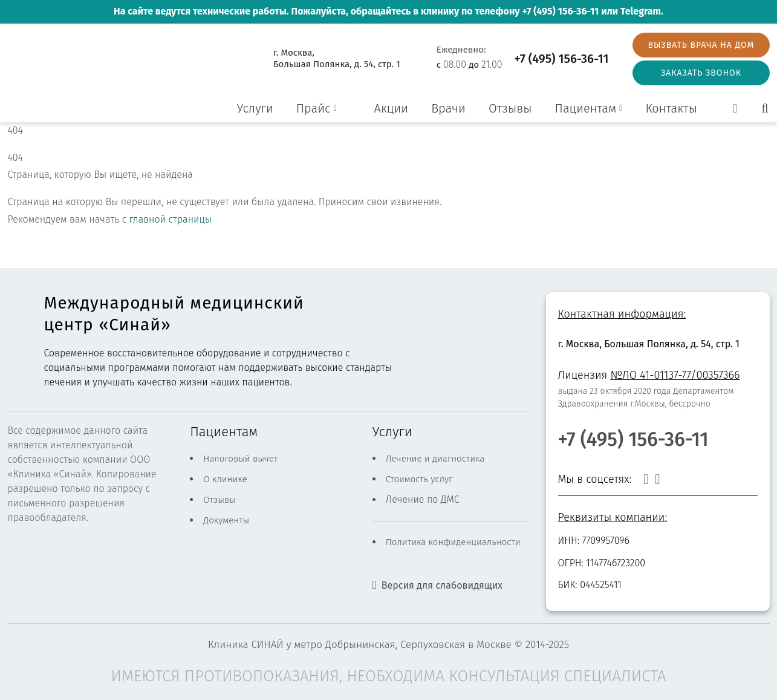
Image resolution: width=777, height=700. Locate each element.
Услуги (255, 108)
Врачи (448, 108)
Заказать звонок (701, 73)
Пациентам (586, 108)
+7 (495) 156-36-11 (560, 11)
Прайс (314, 108)
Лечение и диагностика (435, 459)
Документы (226, 520)
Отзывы (510, 108)
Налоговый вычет (240, 459)
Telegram (641, 11)
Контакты (671, 108)
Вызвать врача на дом (701, 45)
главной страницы (171, 219)
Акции (392, 108)
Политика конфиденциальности (453, 542)
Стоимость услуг (419, 479)
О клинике (225, 479)
